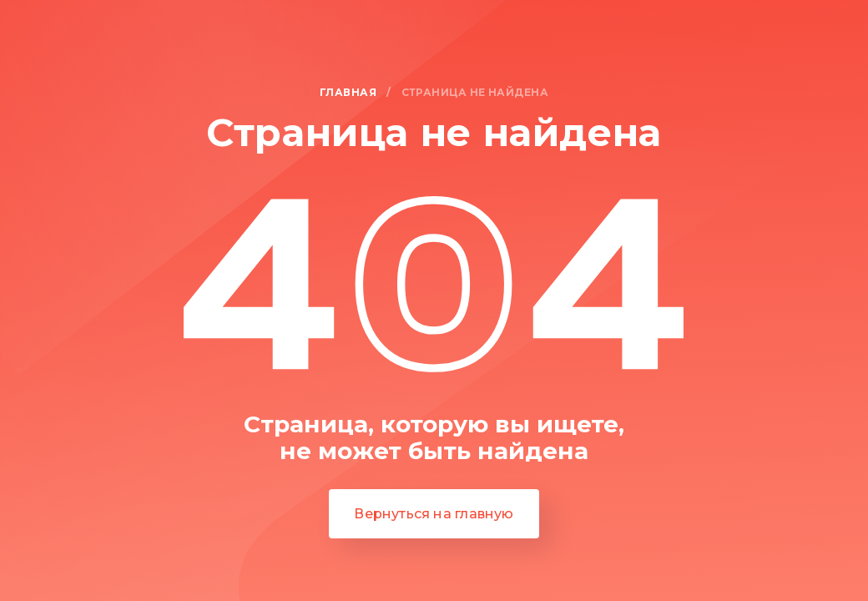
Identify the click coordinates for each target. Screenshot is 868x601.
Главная (348, 93)
